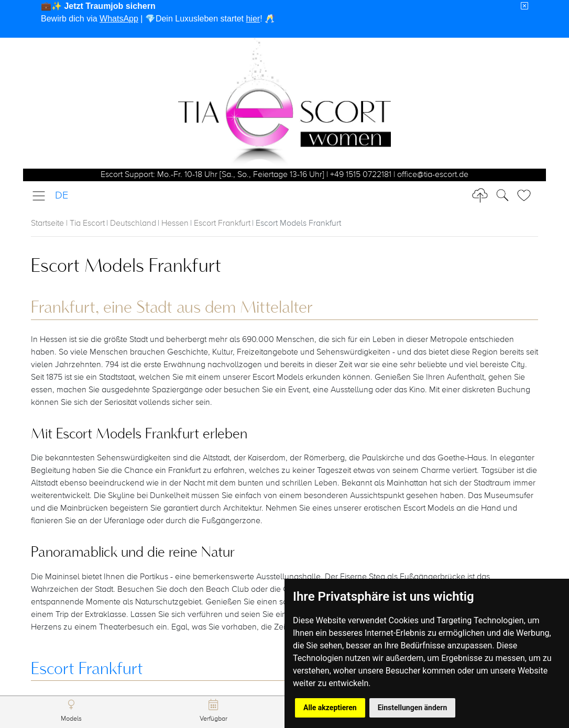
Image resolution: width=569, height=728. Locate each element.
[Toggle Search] (527, 195)
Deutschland (133, 224)
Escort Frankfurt (222, 224)
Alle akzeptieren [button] (330, 708)
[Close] (524, 6)
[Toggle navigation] (42, 196)
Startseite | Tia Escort (68, 224)
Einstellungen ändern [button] (413, 708)
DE (62, 196)
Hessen (175, 224)
